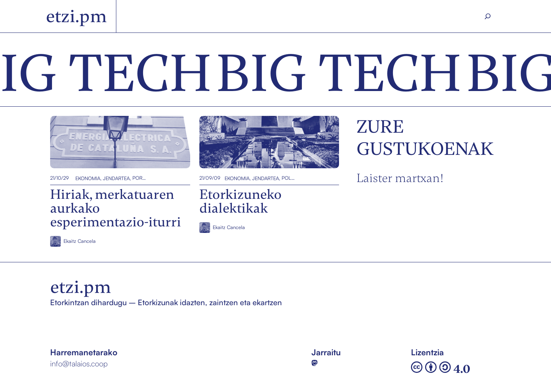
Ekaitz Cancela (80, 241)
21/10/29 (60, 178)
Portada (139, 178)
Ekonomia (88, 178)
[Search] (488, 16)
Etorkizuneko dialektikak (245, 142)
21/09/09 (209, 178)
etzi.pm (76, 16)
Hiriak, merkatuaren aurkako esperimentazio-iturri (104, 142)
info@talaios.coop (79, 364)
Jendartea (116, 178)
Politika (288, 178)
